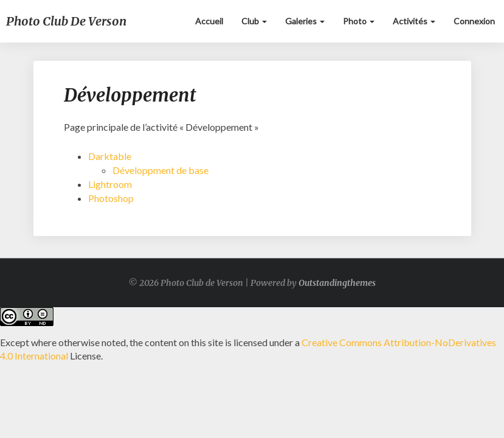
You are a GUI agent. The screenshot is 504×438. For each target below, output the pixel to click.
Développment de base (161, 170)
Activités (414, 21)
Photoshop (111, 198)
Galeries (305, 21)
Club (254, 21)
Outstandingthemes (337, 283)
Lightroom (110, 184)
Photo (359, 21)
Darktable (110, 156)
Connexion (474, 21)
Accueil (209, 21)
